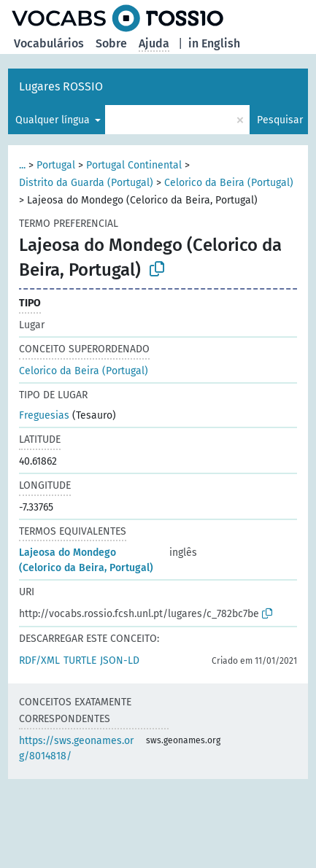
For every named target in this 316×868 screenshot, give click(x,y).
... (22, 165)
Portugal (56, 165)
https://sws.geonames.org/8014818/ (76, 748)
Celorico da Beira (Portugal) (229, 183)
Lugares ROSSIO (61, 86)
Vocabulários (49, 43)
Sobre (111, 43)
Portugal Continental (134, 165)
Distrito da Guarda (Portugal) (86, 183)
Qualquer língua (54, 120)
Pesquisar (280, 120)
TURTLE (80, 660)
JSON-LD (120, 660)
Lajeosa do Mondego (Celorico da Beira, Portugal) (86, 560)
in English (214, 43)
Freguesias (44, 415)
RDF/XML (39, 660)
